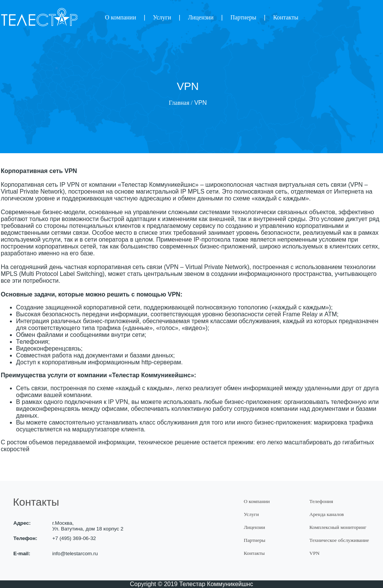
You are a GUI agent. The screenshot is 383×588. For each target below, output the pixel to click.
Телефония (321, 501)
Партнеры (243, 17)
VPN (315, 553)
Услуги (162, 17)
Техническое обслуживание (339, 540)
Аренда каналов (327, 514)
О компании (121, 17)
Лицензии (201, 17)
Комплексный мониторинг (338, 527)
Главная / (181, 103)
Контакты (286, 17)
